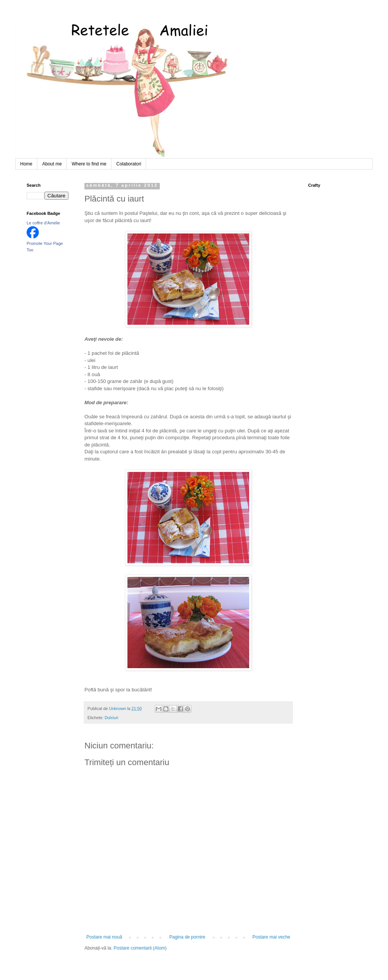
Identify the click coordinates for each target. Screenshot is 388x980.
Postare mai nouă (104, 937)
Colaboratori (129, 164)
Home (26, 164)
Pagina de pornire (187, 937)
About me (52, 164)
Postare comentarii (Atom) (140, 948)
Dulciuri (111, 718)
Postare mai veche (271, 937)
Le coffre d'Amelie (43, 223)
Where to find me (89, 164)
